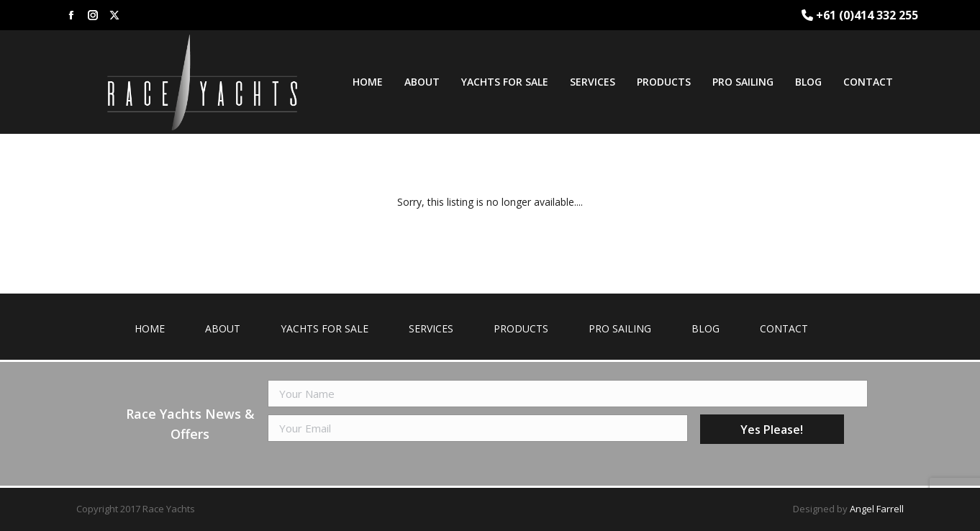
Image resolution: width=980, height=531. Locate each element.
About (223, 328)
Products (521, 328)
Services (431, 328)
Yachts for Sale (325, 328)
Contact (784, 328)
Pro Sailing (620, 328)
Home (150, 328)
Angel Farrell (877, 509)
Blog (705, 328)
